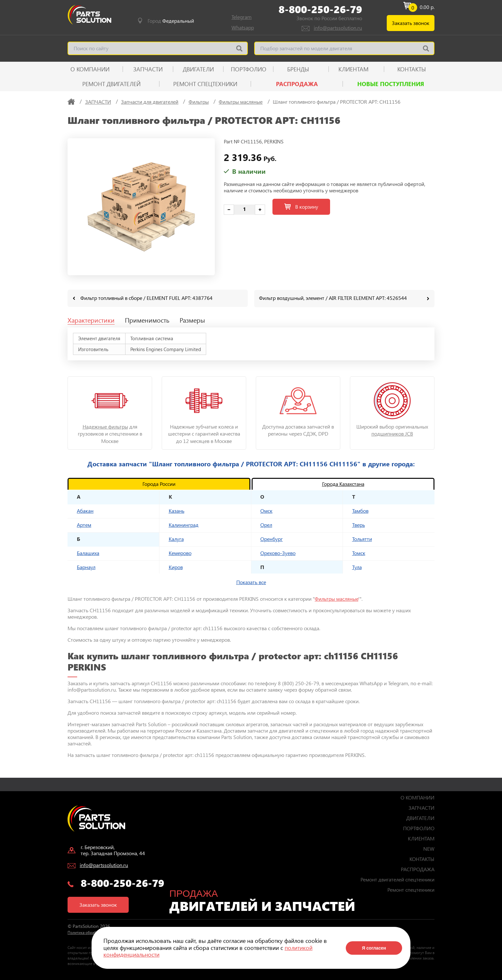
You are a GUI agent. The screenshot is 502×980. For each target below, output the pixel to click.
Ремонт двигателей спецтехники (397, 879)
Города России (159, 483)
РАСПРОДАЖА (297, 84)
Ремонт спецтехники (205, 84)
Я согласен (374, 948)
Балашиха (88, 553)
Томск (359, 553)
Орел (266, 524)
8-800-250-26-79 (320, 9)
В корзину (301, 207)
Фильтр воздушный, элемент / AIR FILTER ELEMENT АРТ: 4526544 (333, 298)
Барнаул (86, 567)
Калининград (184, 524)
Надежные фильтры (105, 426)
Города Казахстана (343, 483)
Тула (357, 567)
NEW (429, 848)
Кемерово (180, 553)
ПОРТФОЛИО (249, 69)
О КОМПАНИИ (90, 69)
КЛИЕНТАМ (353, 69)
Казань (177, 510)
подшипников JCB (392, 433)
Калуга (176, 538)
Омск (266, 510)
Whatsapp (243, 27)
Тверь (359, 524)
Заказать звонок (411, 23)
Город (171, 21)
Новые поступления (391, 84)
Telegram (242, 17)
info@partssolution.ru (338, 28)
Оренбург (271, 538)
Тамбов (360, 510)
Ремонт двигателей (111, 84)
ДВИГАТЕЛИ (198, 69)
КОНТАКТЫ (412, 69)
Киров (176, 567)
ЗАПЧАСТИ (148, 69)
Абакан (85, 510)
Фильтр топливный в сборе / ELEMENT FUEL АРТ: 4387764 (146, 298)
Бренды (298, 69)
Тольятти (362, 538)
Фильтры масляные (336, 598)
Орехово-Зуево (278, 553)
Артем (84, 524)
